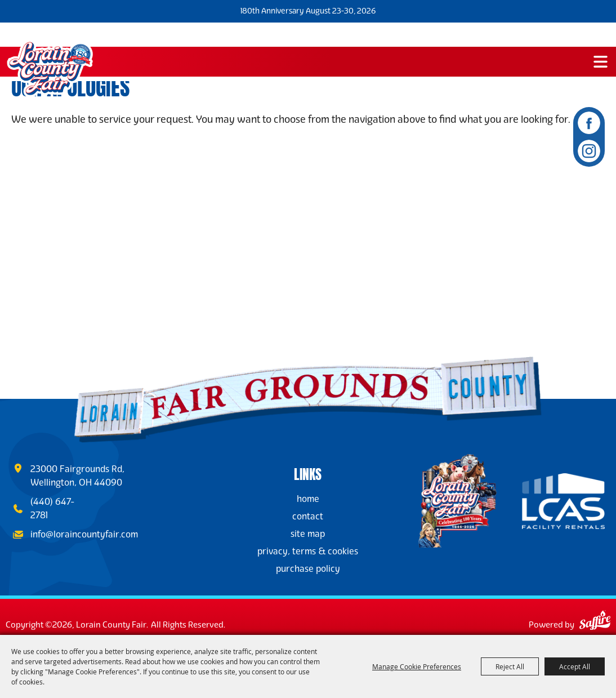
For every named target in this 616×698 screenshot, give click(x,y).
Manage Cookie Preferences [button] (417, 666)
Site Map (308, 534)
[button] (601, 62)
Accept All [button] (575, 666)
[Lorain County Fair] (50, 69)
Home (308, 499)
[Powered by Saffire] (595, 622)
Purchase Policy (308, 569)
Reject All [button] (510, 666)
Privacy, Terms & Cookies (308, 551)
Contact (308, 516)
